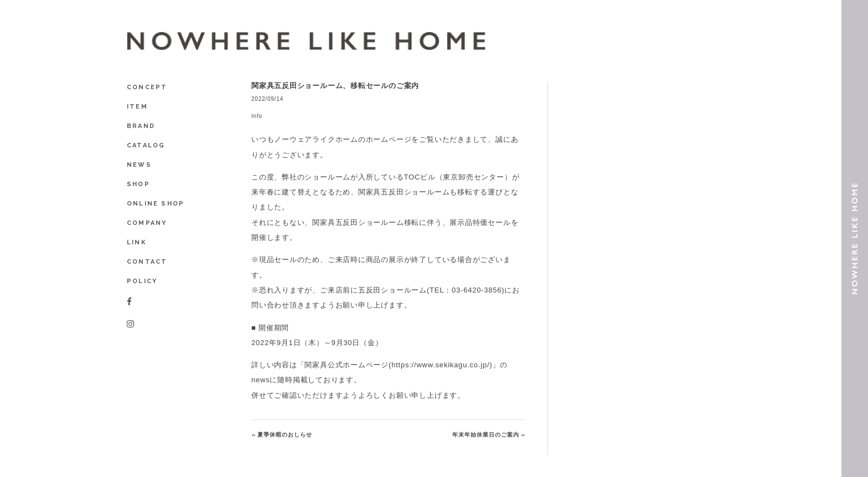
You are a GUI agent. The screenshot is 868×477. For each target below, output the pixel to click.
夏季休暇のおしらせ (285, 435)
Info (257, 116)
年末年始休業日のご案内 (486, 435)
